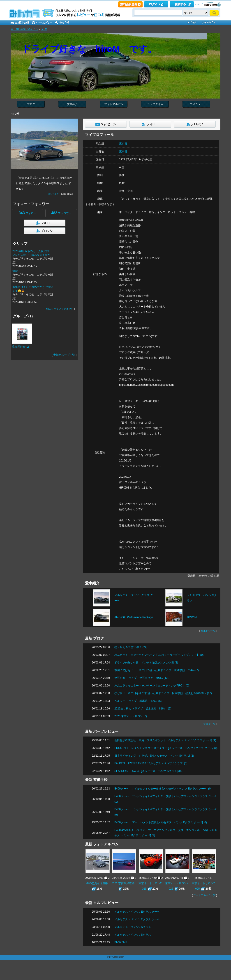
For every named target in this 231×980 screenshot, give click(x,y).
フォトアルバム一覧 (204, 895)
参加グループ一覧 (64, 355)
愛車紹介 (72, 104)
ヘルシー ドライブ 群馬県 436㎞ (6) (138, 701)
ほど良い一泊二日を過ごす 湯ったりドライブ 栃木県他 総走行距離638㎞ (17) (163, 693)
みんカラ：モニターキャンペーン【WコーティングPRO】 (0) (152, 686)
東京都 (123, 144)
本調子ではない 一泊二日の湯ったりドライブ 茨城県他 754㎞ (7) (157, 670)
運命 (15, 271)
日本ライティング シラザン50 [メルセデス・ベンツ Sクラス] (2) (154, 756)
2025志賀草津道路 (97, 883)
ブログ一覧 (209, 724)
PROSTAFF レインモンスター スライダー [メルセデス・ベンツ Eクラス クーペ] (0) (166, 748)
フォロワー (61, 213)
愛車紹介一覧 (208, 631)
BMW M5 (193, 617)
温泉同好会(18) (21, 347)
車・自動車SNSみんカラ (24, 29)
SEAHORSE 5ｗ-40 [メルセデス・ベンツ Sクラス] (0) (148, 771)
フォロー (28, 213)
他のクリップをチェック (60, 309)
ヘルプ (199, 4)
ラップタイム (155, 104)
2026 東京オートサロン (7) (131, 716)
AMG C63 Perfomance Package (134, 617)
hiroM (44, 29)
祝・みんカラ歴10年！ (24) (131, 647)
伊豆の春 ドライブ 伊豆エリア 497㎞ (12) (141, 678)
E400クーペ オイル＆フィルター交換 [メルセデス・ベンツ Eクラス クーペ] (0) (163, 789)
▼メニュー (196, 104)
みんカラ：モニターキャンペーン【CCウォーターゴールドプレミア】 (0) (159, 655)
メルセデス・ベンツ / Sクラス (133, 927)
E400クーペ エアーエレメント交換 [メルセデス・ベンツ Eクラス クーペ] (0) (161, 822)
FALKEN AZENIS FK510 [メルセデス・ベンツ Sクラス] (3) (151, 763)
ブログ (31, 104)
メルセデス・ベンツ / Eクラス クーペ (137, 912)
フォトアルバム (114, 104)
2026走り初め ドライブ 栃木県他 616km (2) (143, 709)
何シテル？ (53, 194)
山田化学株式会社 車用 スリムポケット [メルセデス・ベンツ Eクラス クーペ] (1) (165, 740)
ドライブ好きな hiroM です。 (89, 49)
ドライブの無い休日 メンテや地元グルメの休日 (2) (146, 663)
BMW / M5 (121, 942)
